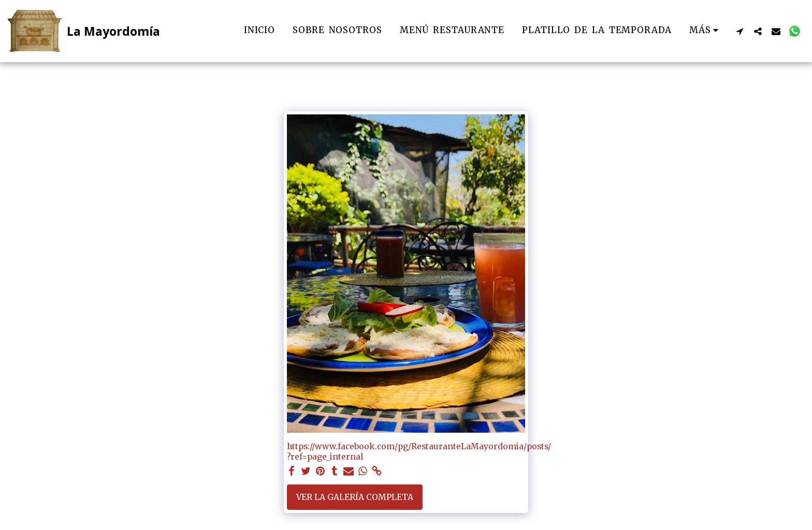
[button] (740, 31)
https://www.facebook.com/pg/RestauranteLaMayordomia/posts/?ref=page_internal (419, 452)
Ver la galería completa (355, 497)
